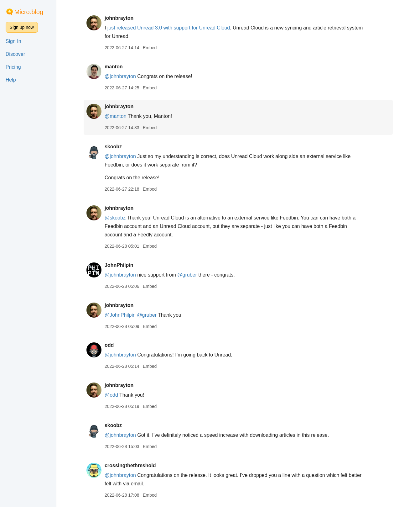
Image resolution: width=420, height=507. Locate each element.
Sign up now (22, 27)
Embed (150, 48)
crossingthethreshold (130, 465)
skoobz (113, 147)
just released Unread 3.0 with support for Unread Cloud (169, 28)
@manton (116, 116)
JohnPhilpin (119, 265)
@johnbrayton (120, 76)
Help (11, 80)
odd (109, 345)
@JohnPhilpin (120, 315)
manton (114, 67)
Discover (15, 54)
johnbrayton (119, 18)
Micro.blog (29, 12)
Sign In (13, 41)
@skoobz (115, 218)
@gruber (187, 275)
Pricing (13, 67)
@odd (111, 395)
